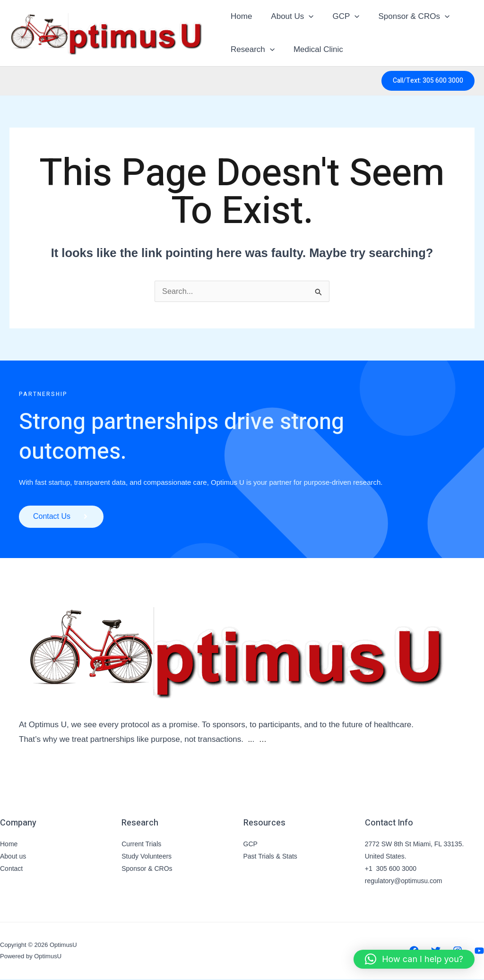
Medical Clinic (314, 49)
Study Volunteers (147, 857)
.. (250, 741)
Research (251, 50)
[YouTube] (479, 952)
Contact (11, 869)
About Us (288, 17)
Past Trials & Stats (270, 857)
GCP (339, 17)
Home (240, 16)
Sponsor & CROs (404, 17)
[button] (304, 17)
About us (13, 857)
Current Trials (141, 845)
